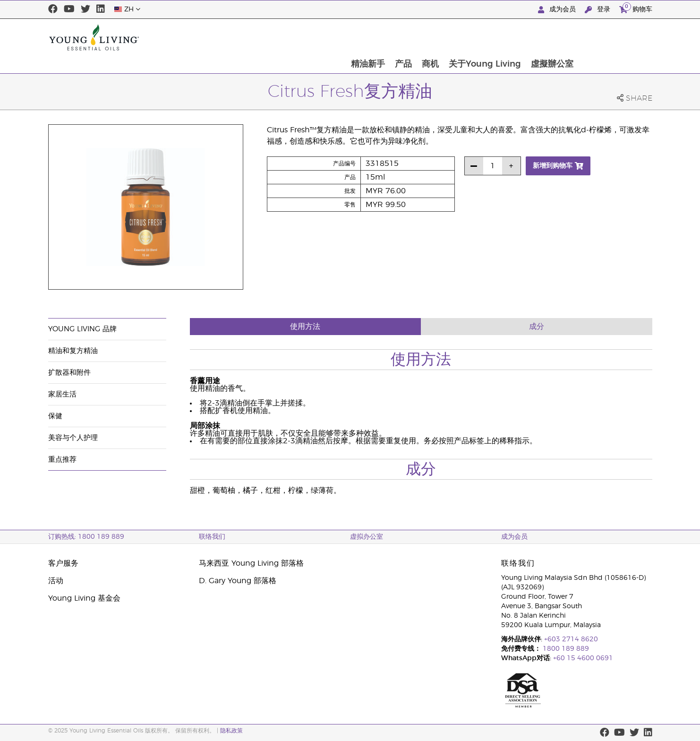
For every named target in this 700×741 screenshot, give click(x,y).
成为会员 (558, 10)
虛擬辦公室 (626, 37)
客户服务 (63, 563)
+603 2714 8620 (571, 639)
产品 (476, 37)
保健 (55, 416)
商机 (503, 37)
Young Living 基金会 (84, 598)
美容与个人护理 (73, 438)
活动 (56, 581)
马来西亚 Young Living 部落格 (251, 563)
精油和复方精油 (73, 351)
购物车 (636, 8)
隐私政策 (231, 731)
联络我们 (212, 537)
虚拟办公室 (367, 537)
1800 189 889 (565, 649)
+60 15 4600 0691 (583, 658)
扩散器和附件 (69, 373)
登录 (598, 10)
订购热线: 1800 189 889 (86, 537)
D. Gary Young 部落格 (238, 581)
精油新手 (440, 37)
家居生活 (62, 394)
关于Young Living (558, 37)
